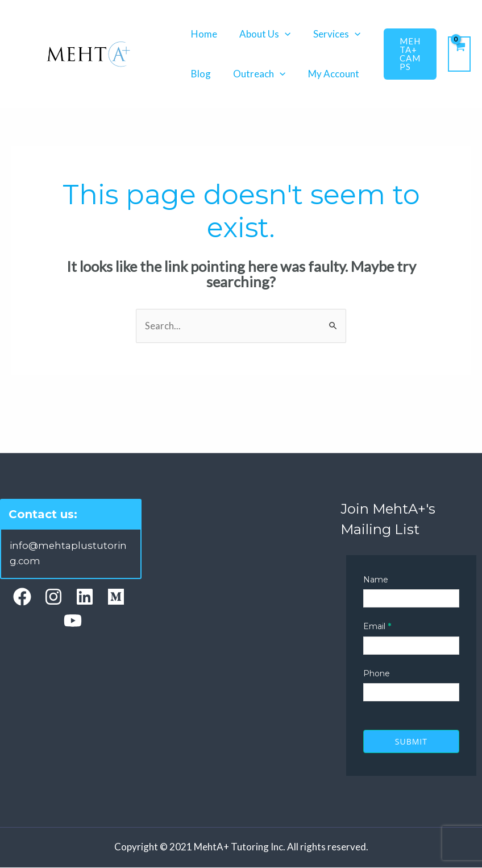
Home (202, 34)
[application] (280, 34)
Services (329, 34)
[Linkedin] (85, 597)
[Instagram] (53, 597)
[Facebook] (22, 597)
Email (377, 627)
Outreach (255, 74)
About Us (260, 34)
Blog (199, 74)
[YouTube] (73, 621)
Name (376, 580)
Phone (377, 674)
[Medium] (116, 597)
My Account (326, 74)
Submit (411, 742)
